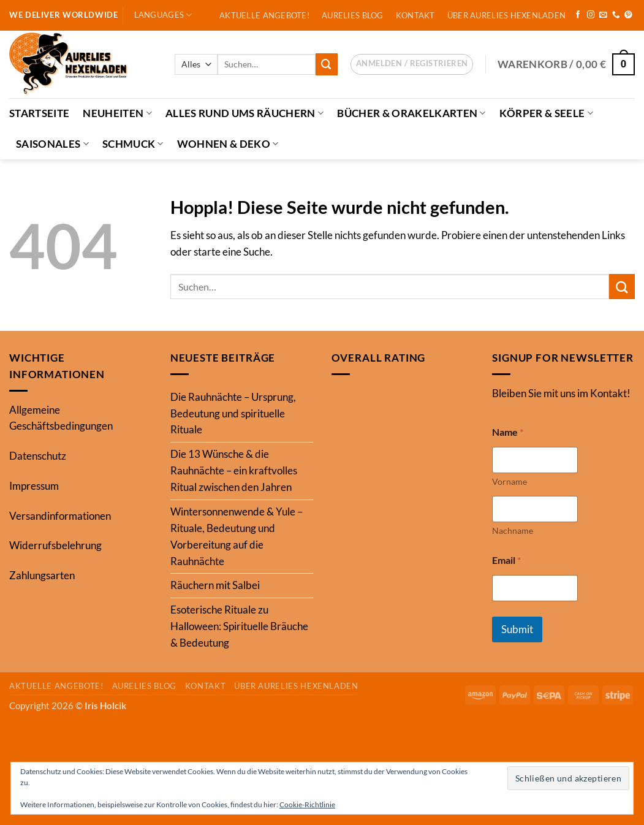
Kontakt (415, 15)
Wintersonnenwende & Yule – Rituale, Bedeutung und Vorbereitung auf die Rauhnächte (237, 536)
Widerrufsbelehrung (55, 545)
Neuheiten (117, 113)
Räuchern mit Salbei (215, 585)
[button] (412, 64)
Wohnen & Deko (228, 144)
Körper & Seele (546, 113)
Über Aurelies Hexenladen (506, 15)
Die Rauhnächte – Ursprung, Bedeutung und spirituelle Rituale (233, 413)
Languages (163, 15)
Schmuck (133, 144)
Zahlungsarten (42, 575)
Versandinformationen (60, 516)
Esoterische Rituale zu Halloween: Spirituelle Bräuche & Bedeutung (239, 626)
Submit (517, 629)
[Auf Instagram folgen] (591, 15)
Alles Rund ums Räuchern (244, 113)
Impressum (34, 486)
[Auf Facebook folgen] (578, 15)
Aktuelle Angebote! (264, 15)
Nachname (513, 530)
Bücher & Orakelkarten (411, 113)
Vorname (510, 481)
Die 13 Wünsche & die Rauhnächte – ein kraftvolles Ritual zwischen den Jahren (234, 470)
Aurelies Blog (353, 15)
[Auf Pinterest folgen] (628, 15)
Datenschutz (38, 456)
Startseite (39, 113)
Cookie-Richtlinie (307, 804)
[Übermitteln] (327, 64)
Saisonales (52, 144)
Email (506, 560)
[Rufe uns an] (616, 15)
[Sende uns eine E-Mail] (603, 15)
